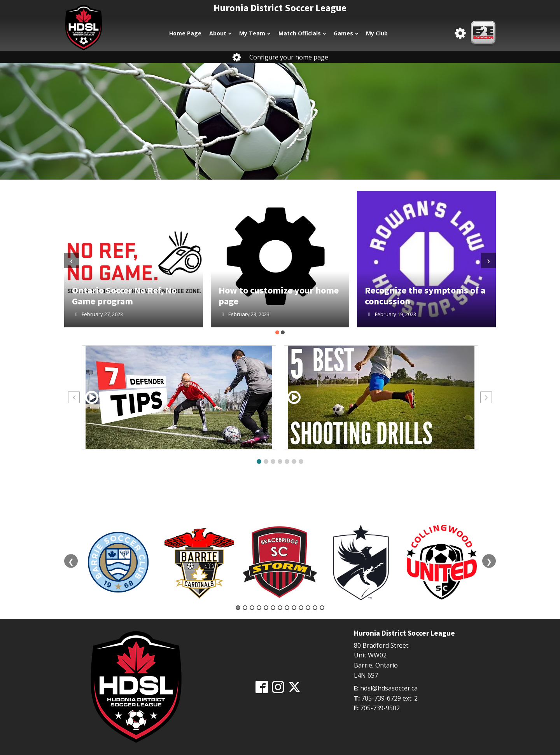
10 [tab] (301, 608)
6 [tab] (273, 608)
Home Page (185, 33)
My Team (255, 33)
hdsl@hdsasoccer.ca (389, 688)
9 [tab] (294, 608)
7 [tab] (280, 608)
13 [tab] (322, 608)
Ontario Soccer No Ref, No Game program (124, 296)
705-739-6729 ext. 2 (389, 698)
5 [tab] (266, 608)
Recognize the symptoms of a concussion (425, 296)
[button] (277, 332)
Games (346, 33)
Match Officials (302, 33)
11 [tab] (308, 608)
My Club (377, 33)
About (220, 33)
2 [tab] (245, 608)
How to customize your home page (279, 296)
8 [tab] (287, 608)
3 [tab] (252, 608)
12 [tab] (315, 608)
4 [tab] (259, 608)
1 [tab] (238, 608)
